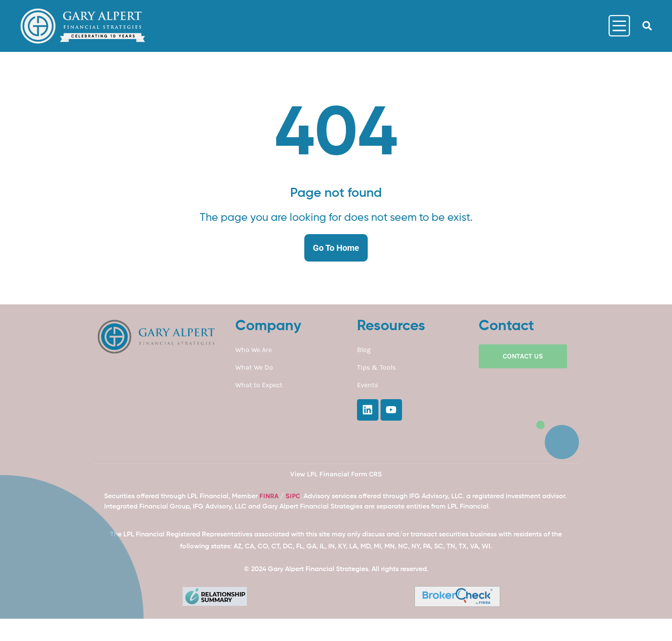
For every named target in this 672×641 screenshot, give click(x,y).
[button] (647, 26)
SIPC (293, 496)
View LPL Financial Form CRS (336, 474)
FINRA (269, 496)
